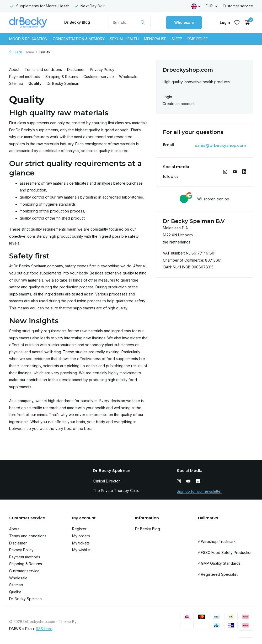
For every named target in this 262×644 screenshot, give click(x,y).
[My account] (225, 22)
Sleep (177, 39)
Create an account (179, 104)
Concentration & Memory (79, 39)
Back (16, 52)
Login (167, 97)
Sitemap (16, 83)
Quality (35, 83)
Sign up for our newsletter (199, 491)
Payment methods (25, 77)
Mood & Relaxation (28, 39)
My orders (81, 536)
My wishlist (81, 550)
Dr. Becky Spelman (63, 83)
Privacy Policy (102, 69)
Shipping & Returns (62, 77)
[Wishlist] (237, 22)
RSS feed (44, 629)
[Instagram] (225, 172)
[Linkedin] (244, 172)
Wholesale (184, 22)
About (14, 69)
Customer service (238, 6)
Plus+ (30, 629)
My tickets (81, 543)
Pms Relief (198, 39)
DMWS (15, 629)
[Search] (130, 22)
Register (79, 529)
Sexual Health (124, 39)
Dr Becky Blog (77, 22)
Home (31, 52)
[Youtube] (235, 172)
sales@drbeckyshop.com (221, 145)
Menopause (155, 39)
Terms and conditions (43, 69)
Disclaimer (76, 69)
